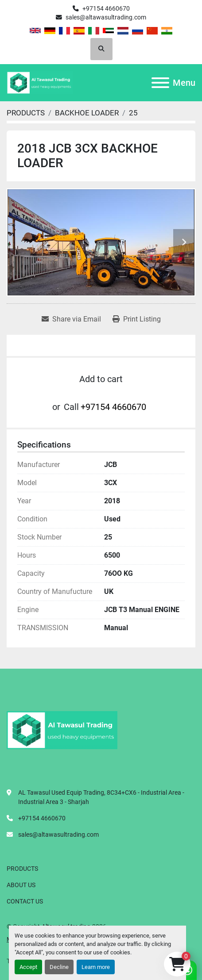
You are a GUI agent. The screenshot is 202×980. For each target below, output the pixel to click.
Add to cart (101, 379)
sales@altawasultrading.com (106, 17)
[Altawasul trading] (62, 730)
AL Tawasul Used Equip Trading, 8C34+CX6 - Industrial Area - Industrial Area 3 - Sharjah (101, 797)
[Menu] (160, 83)
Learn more (96, 967)
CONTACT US (25, 901)
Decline (59, 967)
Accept (28, 967)
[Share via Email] (71, 319)
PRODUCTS (22, 869)
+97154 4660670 (106, 8)
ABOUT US (21, 885)
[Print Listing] (137, 319)
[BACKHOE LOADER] (87, 113)
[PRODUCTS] (26, 113)
